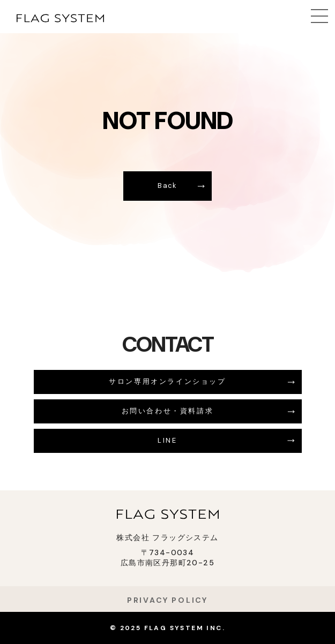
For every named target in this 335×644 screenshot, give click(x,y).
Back (167, 185)
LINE (167, 440)
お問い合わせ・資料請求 (168, 411)
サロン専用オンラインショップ (167, 381)
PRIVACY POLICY (167, 600)
